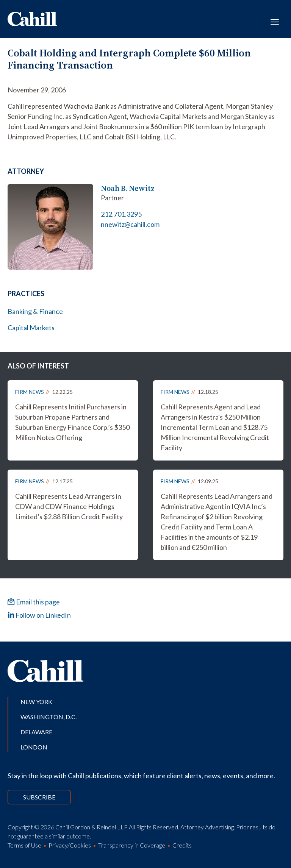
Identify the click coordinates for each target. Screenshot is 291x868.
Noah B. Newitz (128, 188)
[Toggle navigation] (275, 21)
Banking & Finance (35, 311)
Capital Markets (31, 328)
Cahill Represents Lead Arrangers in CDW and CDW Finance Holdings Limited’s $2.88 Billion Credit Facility (69, 506)
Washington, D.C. (48, 717)
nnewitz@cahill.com (130, 224)
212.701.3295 (121, 214)
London (34, 747)
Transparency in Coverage (132, 845)
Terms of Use (24, 845)
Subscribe (39, 797)
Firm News (30, 392)
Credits (182, 845)
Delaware (36, 732)
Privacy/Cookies (70, 845)
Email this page (34, 602)
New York (36, 702)
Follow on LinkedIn (39, 615)
